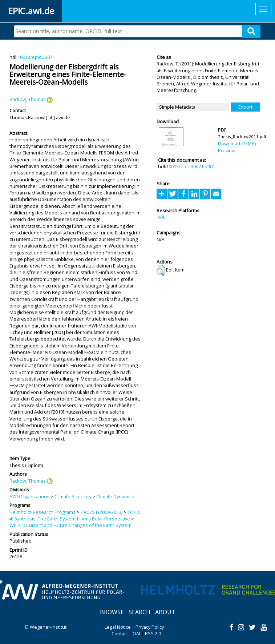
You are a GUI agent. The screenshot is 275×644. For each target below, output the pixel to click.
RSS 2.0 (153, 633)
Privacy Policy (150, 627)
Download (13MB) (237, 144)
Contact (120, 633)
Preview (227, 150)
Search (139, 612)
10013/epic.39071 (36, 57)
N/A (161, 217)
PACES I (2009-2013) (102, 512)
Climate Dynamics (115, 496)
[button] (161, 270)
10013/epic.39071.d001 (191, 166)
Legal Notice (118, 627)
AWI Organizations (29, 496)
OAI (136, 633)
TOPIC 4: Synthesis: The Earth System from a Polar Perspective (75, 515)
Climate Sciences (73, 496)
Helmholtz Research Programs (43, 512)
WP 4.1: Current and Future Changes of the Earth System (70, 525)
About (165, 612)
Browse (112, 612)
